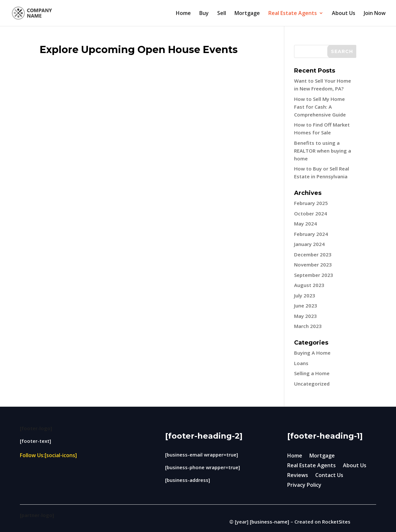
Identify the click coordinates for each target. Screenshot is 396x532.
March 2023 (308, 326)
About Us (344, 14)
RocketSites (336, 522)
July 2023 (305, 295)
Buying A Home (312, 353)
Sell (222, 14)
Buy (204, 14)
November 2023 (313, 265)
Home (183, 14)
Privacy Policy (304, 485)
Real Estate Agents (293, 14)
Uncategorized (312, 384)
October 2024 (311, 213)
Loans (301, 363)
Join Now (375, 14)
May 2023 (305, 316)
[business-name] (269, 522)
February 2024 (311, 234)
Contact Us (329, 476)
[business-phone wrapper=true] (203, 467)
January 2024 (309, 244)
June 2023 (306, 306)
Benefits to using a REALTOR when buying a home (323, 151)
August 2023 (309, 285)
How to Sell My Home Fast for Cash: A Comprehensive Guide (320, 107)
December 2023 (313, 254)
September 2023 (314, 275)
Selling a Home (312, 373)
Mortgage (247, 14)
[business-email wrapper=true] (202, 455)
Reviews (298, 476)
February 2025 (311, 203)
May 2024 (305, 224)
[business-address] (188, 480)
